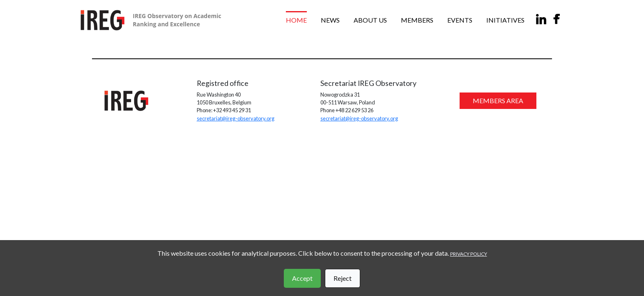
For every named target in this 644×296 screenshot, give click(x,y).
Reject (343, 278)
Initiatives (505, 20)
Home (296, 20)
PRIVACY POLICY (469, 254)
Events (460, 20)
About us (370, 20)
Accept (302, 278)
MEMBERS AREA (498, 101)
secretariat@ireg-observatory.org (236, 118)
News (330, 20)
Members (417, 20)
